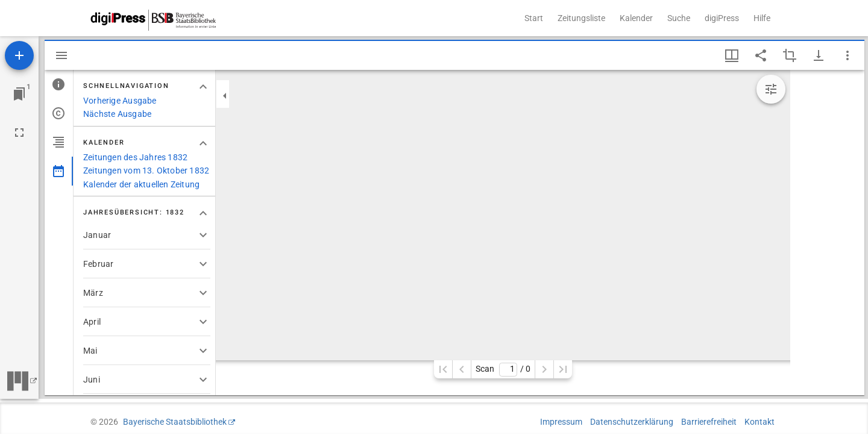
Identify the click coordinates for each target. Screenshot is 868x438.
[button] (147, 235)
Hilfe (762, 18)
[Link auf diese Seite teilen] (761, 55)
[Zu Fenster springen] (19, 94)
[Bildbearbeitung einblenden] (771, 89)
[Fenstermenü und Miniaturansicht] (732, 55)
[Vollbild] (19, 133)
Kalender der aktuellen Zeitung (141, 184)
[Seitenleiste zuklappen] (225, 96)
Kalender (636, 18)
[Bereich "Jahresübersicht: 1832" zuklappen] (203, 213)
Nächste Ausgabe (117, 114)
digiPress (722, 18)
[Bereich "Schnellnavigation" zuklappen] (203, 87)
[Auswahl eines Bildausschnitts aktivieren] (790, 55)
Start (534, 18)
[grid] (827, 233)
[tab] (59, 84)
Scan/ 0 (503, 370)
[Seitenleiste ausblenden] (61, 55)
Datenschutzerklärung (632, 422)
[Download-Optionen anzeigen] (819, 55)
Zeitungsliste (581, 18)
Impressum (561, 422)
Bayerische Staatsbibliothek (175, 422)
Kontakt (759, 422)
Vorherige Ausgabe (120, 101)
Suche (679, 18)
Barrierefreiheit (709, 422)
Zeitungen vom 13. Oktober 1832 (146, 171)
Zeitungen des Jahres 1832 (135, 157)
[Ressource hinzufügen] (19, 55)
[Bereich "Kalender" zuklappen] (203, 143)
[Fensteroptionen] (848, 55)
